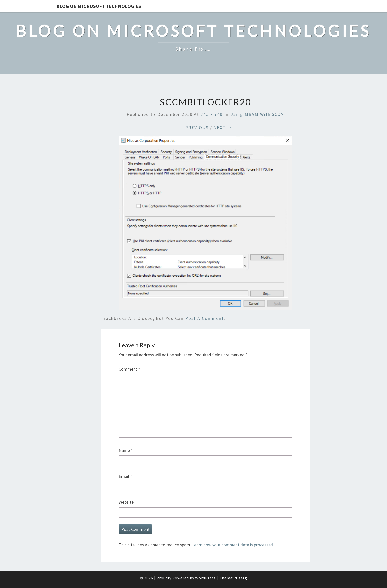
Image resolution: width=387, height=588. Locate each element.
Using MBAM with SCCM (257, 114)
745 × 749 (212, 114)
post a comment (204, 318)
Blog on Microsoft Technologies (99, 6)
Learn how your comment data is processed (232, 545)
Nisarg (241, 578)
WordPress (205, 578)
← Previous (194, 127)
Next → (223, 127)
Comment (129, 369)
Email (125, 476)
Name (126, 450)
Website (126, 502)
